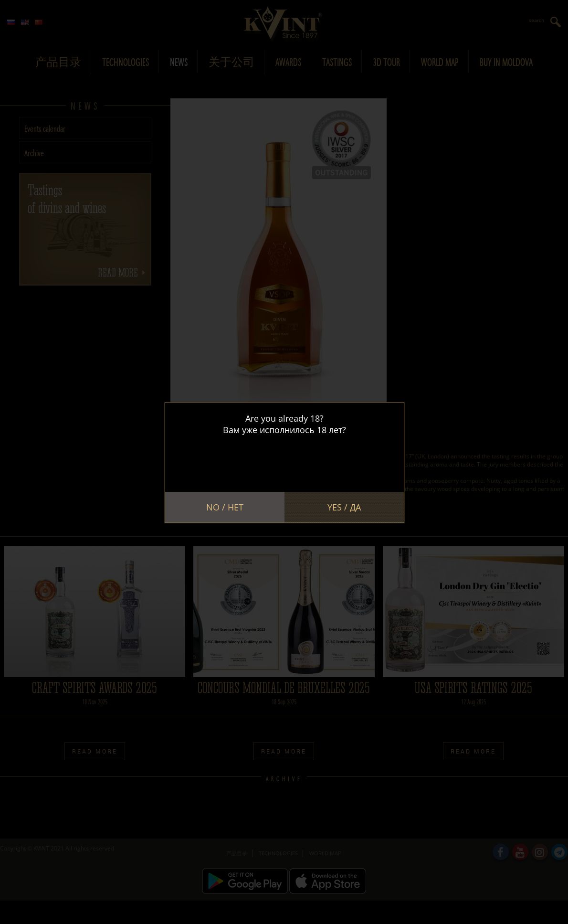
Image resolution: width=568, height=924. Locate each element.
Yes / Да (344, 507)
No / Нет (225, 507)
